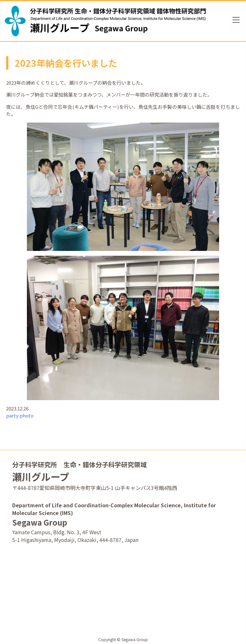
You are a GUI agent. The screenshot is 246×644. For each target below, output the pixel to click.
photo (27, 415)
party (12, 415)
